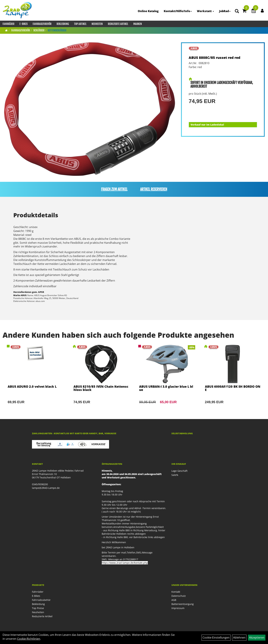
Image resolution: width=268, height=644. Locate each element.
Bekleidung (63, 24)
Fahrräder (8, 24)
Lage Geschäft (179, 471)
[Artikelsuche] (237, 11)
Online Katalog (148, 11)
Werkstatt (205, 11)
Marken (138, 24)
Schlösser (39, 30)
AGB (174, 600)
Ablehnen (239, 638)
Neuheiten (97, 24)
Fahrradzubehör (42, 24)
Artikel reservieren (154, 189)
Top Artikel (80, 24)
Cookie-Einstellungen (216, 638)
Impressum (178, 608)
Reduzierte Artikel (118, 24)
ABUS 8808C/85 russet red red (215, 58)
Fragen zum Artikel (114, 189)
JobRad (225, 11)
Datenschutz (179, 596)
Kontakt (176, 592)
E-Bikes (24, 24)
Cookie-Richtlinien (29, 639)
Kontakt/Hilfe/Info (178, 11)
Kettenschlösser (57, 30)
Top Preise (38, 608)
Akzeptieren (257, 638)
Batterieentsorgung (183, 604)
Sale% (175, 475)
